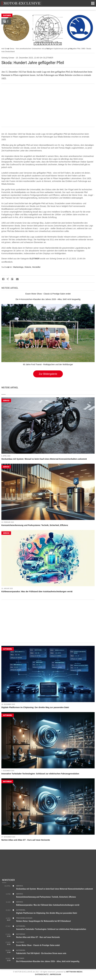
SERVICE (6, 401)
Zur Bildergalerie (48, 374)
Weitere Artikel (10, 388)
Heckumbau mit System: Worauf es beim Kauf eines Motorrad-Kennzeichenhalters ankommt (44, 459)
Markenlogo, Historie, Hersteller (27, 267)
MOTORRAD (7, 782)
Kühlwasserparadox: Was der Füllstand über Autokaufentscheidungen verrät (37, 592)
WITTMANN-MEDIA (74, 972)
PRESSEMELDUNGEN (24, 918)
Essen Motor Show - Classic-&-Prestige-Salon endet (38, 945)
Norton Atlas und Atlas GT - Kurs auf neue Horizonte (26, 840)
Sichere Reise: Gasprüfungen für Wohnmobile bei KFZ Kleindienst (43, 921)
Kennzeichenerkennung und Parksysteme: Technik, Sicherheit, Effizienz (35, 525)
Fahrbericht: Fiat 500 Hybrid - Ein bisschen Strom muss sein (41, 953)
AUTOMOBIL (8, 649)
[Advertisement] (48, 105)
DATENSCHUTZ (42, 974)
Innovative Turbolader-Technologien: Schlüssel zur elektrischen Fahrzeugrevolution (40, 774)
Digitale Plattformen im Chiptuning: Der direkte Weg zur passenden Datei (35, 707)
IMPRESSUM (56, 974)
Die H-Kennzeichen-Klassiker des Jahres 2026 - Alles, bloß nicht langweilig (48, 961)
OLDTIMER (7, 15)
